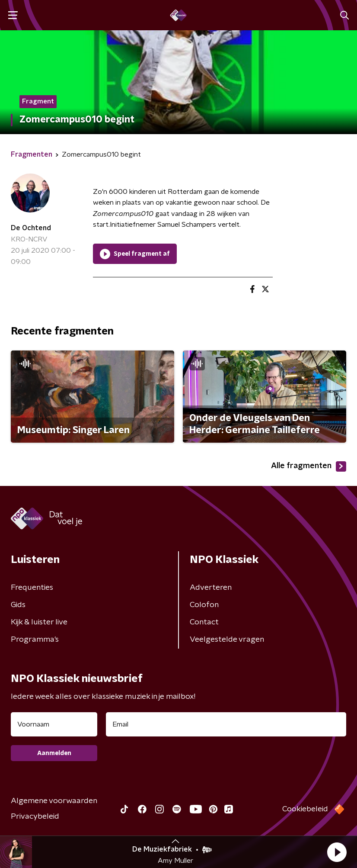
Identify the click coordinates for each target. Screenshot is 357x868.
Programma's (35, 640)
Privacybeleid (35, 817)
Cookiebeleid (305, 809)
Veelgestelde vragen (227, 640)
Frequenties (32, 588)
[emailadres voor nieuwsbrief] (226, 724)
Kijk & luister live (39, 622)
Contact (204, 622)
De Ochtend (31, 228)
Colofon (204, 605)
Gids (18, 605)
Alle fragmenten (309, 466)
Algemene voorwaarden (54, 801)
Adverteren (211, 588)
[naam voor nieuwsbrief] (54, 724)
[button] (337, 852)
